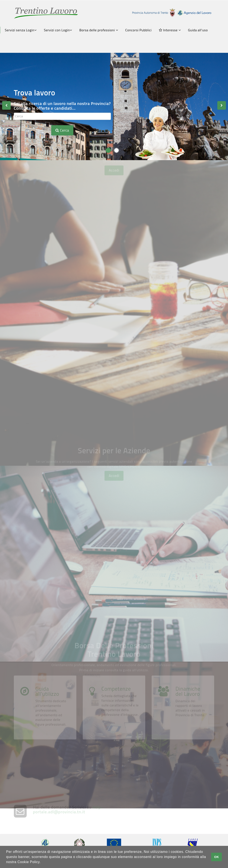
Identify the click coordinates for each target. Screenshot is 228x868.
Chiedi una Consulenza (165, 351)
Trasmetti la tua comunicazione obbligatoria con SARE (69, 601)
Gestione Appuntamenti (168, 406)
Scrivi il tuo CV (156, 295)
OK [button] (217, 857)
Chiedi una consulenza (163, 595)
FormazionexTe (55, 351)
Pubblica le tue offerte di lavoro (169, 542)
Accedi (114, 206)
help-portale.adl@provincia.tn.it (68, 819)
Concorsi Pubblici (138, 30)
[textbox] (62, 116)
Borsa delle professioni (99, 30)
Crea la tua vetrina (58, 540)
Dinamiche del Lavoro (188, 741)
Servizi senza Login (21, 30)
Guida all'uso (198, 30)
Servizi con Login (58, 30)
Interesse (170, 30)
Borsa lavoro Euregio (167, 234)
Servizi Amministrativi (63, 406)
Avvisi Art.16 (52, 295)
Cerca (62, 130)
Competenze (116, 739)
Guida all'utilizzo (47, 741)
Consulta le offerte (58, 234)
